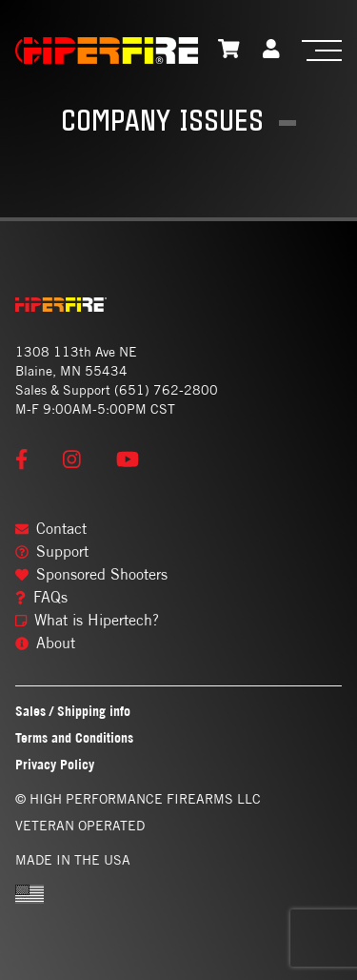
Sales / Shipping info (73, 711)
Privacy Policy (55, 764)
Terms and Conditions (74, 737)
